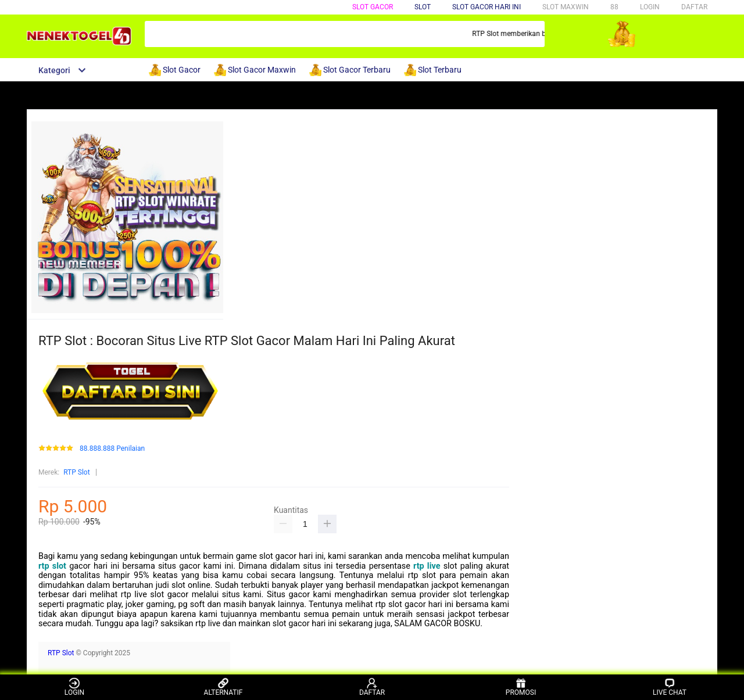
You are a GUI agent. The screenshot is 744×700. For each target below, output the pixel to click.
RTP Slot (76, 472)
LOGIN (650, 7)
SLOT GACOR (373, 7)
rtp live (427, 566)
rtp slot (52, 566)
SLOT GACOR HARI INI (487, 7)
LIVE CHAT (670, 687)
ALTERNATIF (223, 687)
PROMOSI (521, 687)
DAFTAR (694, 7)
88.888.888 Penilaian (112, 449)
